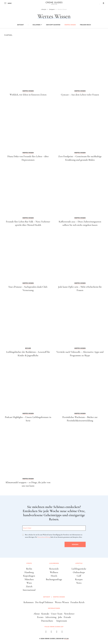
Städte (29, 563)
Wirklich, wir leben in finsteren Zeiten (28, 95)
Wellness (54, 572)
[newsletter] (62, 632)
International (29, 590)
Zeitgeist (20, 25)
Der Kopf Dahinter (53, 25)
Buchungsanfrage (54, 579)
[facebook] (46, 632)
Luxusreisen (54, 563)
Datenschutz (47, 621)
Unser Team (57, 614)
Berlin (29, 569)
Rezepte (79, 579)
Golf (79, 576)
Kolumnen (36, 25)
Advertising (51, 617)
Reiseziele (54, 569)
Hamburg (29, 572)
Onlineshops (79, 572)
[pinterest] (57, 632)
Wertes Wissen (70, 25)
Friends (67, 617)
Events (40, 617)
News (79, 583)
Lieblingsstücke (79, 569)
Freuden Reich (85, 25)
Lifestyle (79, 563)
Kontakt (45, 614)
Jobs (60, 617)
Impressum (62, 621)
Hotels (54, 576)
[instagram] (51, 632)
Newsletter (69, 614)
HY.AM (66, 639)
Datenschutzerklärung (44, 537)
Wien (29, 583)
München (29, 579)
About (37, 614)
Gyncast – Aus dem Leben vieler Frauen (80, 95)
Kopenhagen (29, 576)
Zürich (29, 586)
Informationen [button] (54, 608)
